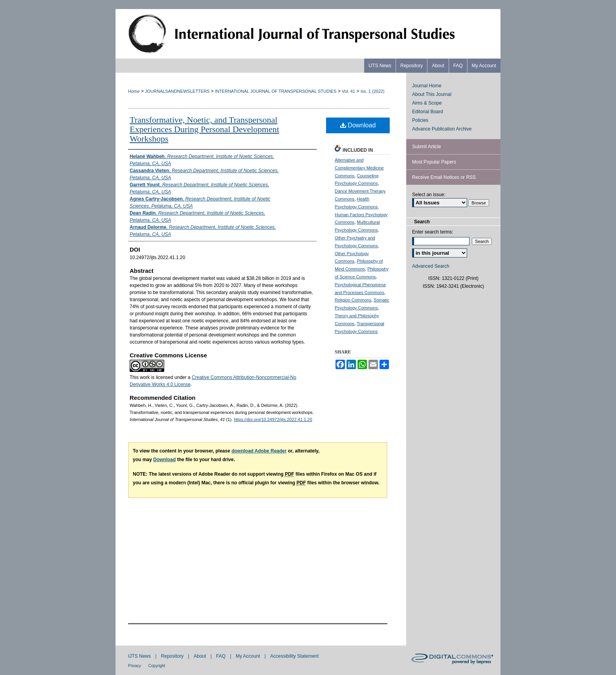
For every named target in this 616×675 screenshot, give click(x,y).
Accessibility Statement (294, 656)
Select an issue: (429, 195)
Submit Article (426, 147)
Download (358, 125)
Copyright (157, 666)
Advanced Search (431, 266)
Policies (420, 120)
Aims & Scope (427, 103)
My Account (248, 656)
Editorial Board (428, 112)
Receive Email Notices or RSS (444, 177)
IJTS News (140, 656)
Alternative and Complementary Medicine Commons (359, 168)
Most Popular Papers (434, 162)
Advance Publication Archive (442, 129)
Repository (173, 656)
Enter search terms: (433, 232)
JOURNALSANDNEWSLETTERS (177, 91)
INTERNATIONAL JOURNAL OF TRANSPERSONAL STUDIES (276, 91)
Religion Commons (353, 300)
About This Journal (432, 94)
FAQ (221, 656)
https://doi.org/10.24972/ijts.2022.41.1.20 (273, 419)
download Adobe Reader (259, 451)
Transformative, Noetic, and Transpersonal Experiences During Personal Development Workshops (204, 129)
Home (134, 91)
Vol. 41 (348, 91)
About (201, 656)
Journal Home (427, 86)
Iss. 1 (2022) (373, 91)
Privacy (135, 666)
